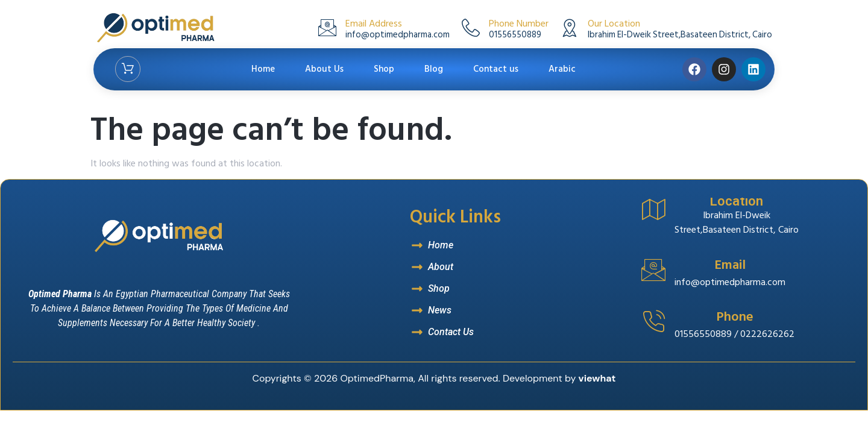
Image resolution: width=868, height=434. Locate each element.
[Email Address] (327, 28)
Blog (434, 69)
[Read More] (745, 278)
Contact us (496, 69)
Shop (384, 69)
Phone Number (519, 24)
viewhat (597, 378)
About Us (324, 69)
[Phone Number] (471, 28)
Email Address (374, 24)
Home (263, 69)
